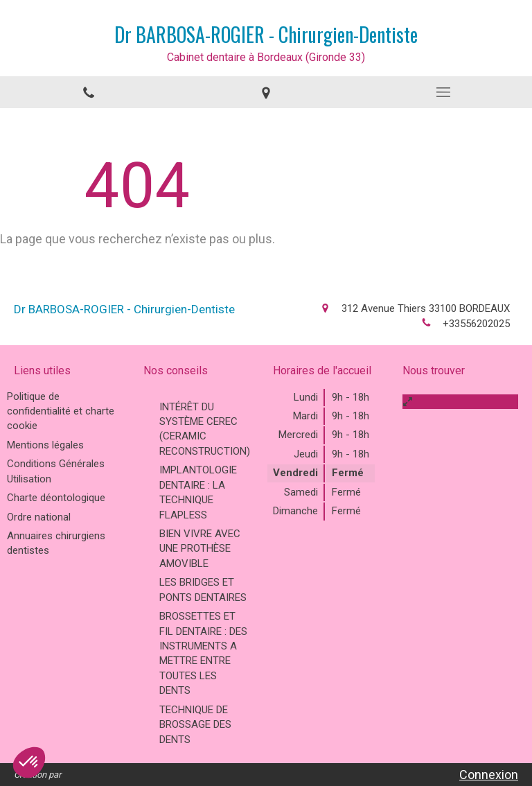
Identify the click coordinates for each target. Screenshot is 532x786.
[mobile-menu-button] (443, 92)
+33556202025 (476, 324)
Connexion (489, 775)
